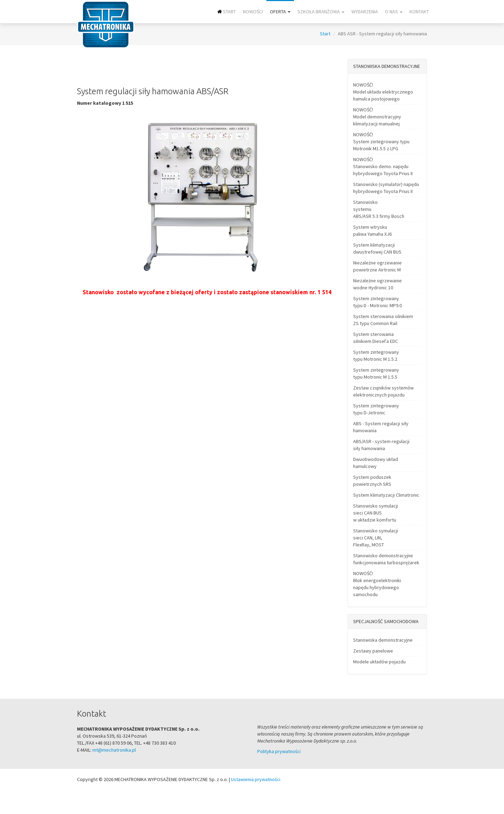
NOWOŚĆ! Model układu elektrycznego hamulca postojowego (383, 92)
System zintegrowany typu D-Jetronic (376, 409)
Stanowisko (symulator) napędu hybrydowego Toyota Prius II (386, 188)
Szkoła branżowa (321, 12)
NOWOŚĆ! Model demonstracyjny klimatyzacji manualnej (377, 117)
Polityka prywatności (279, 751)
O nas (394, 12)
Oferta (280, 12)
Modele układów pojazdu (379, 662)
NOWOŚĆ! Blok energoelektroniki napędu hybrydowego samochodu (377, 584)
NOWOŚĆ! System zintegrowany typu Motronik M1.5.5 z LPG (381, 142)
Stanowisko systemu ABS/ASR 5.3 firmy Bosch (379, 209)
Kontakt (419, 12)
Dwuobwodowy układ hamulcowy (376, 463)
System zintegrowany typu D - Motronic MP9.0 (377, 302)
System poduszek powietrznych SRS (372, 481)
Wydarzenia (365, 12)
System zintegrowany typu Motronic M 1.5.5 (376, 373)
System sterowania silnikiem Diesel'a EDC (376, 338)
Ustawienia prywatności (256, 779)
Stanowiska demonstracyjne (383, 640)
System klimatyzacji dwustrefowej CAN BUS (377, 248)
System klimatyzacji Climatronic (386, 495)
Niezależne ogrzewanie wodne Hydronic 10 (377, 284)
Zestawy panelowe (373, 651)
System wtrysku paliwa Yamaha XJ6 (372, 230)
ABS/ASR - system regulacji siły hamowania (381, 445)
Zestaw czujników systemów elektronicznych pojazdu (383, 391)
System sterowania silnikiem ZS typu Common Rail (383, 320)
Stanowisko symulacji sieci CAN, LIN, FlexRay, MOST (376, 538)
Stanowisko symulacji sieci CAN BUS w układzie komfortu (376, 513)
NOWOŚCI (253, 12)
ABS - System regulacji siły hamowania (381, 427)
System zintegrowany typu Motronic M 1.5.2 (376, 356)
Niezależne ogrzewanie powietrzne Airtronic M (377, 266)
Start (227, 12)
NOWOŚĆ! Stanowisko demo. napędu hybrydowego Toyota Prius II (383, 166)
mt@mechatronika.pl (114, 750)
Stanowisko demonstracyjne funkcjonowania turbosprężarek (386, 559)
